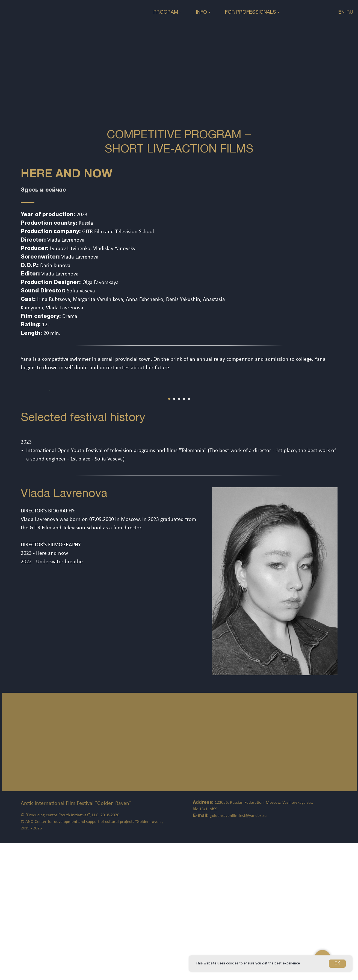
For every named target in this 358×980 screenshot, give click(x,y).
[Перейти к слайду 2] (174, 536)
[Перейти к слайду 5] (189, 536)
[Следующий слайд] (344, 459)
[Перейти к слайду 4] (184, 536)
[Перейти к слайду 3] (179, 536)
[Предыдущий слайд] (14, 459)
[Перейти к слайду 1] (169, 536)
